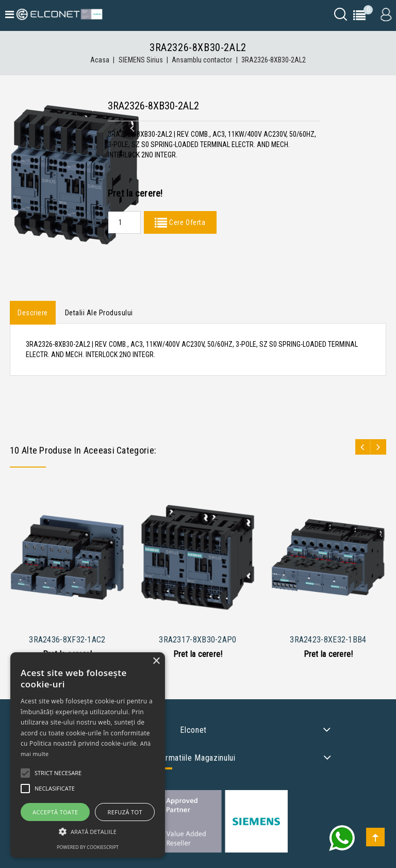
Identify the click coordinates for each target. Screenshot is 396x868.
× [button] (156, 661)
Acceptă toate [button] (55, 812)
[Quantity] (124, 222)
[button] (88, 832)
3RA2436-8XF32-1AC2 (67, 640)
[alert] (88, 755)
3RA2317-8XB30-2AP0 (197, 640)
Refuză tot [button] (125, 812)
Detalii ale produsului (99, 313)
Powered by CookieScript (88, 847)
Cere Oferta (186, 222)
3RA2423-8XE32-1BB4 (328, 640)
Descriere (33, 313)
